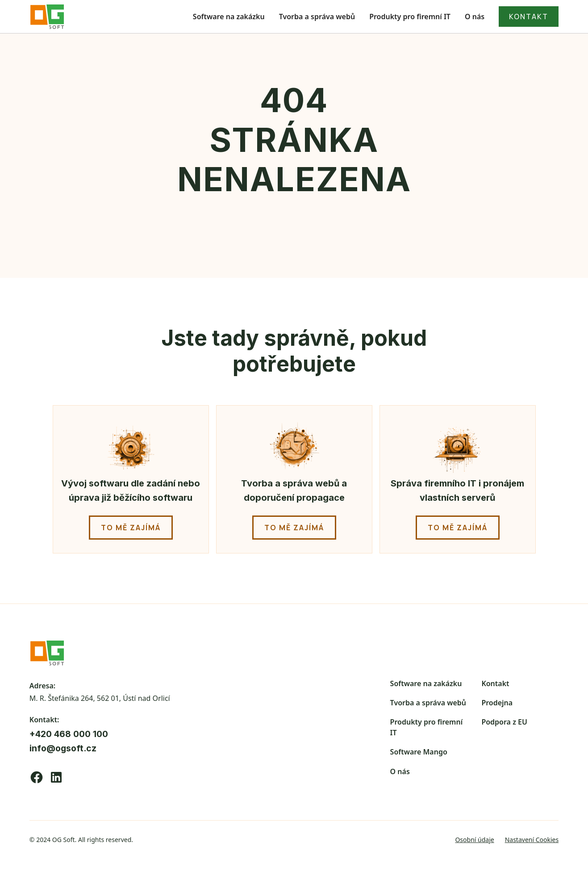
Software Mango (419, 752)
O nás (475, 17)
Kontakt (495, 683)
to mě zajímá (131, 528)
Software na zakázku (229, 17)
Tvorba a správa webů (317, 17)
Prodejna (497, 703)
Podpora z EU (504, 722)
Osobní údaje (474, 840)
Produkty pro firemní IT (410, 17)
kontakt (529, 17)
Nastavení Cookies (532, 840)
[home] (47, 17)
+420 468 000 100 (69, 734)
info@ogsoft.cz (63, 748)
